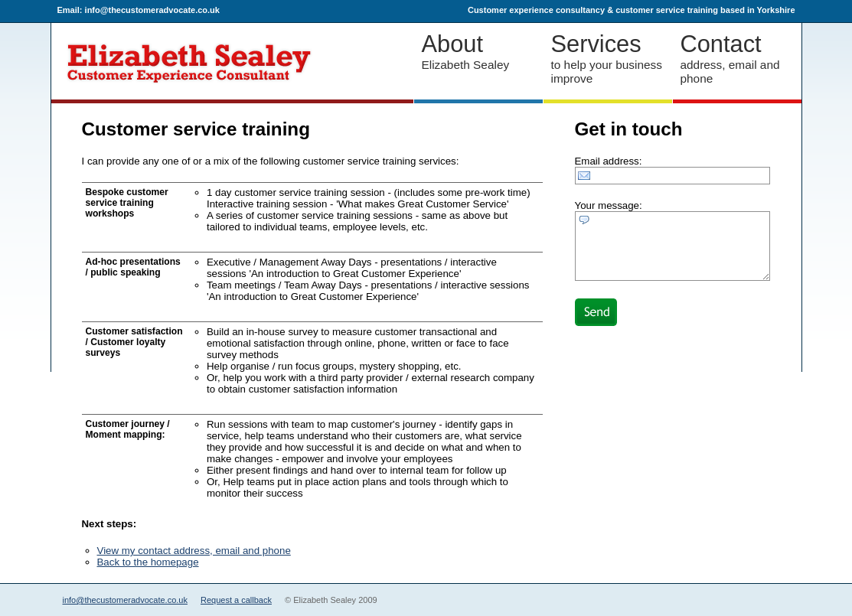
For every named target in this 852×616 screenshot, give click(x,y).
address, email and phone (737, 58)
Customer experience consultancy (536, 10)
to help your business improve (608, 58)
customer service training (667, 10)
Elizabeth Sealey (478, 51)
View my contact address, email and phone (194, 551)
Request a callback (236, 600)
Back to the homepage (148, 562)
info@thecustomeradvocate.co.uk (125, 600)
